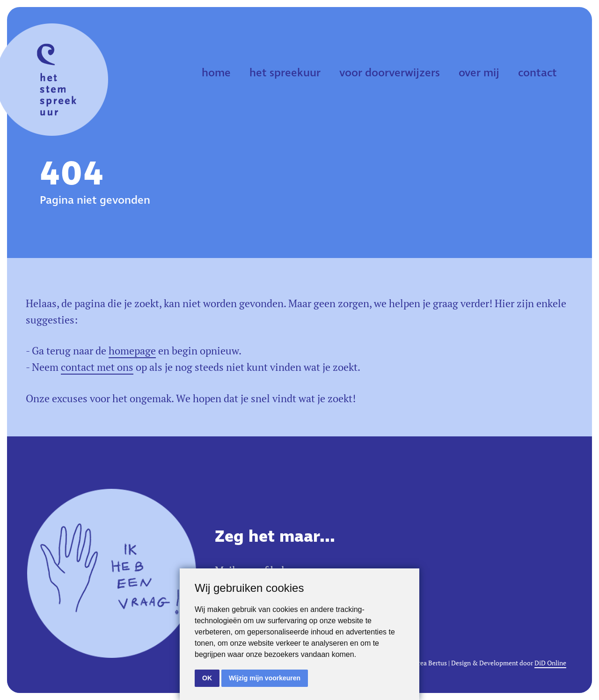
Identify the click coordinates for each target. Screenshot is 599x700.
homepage (132, 351)
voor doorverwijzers (390, 73)
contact (537, 73)
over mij (479, 73)
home (216, 73)
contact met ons (97, 367)
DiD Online (550, 663)
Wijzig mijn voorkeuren (265, 678)
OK (207, 678)
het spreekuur (285, 73)
